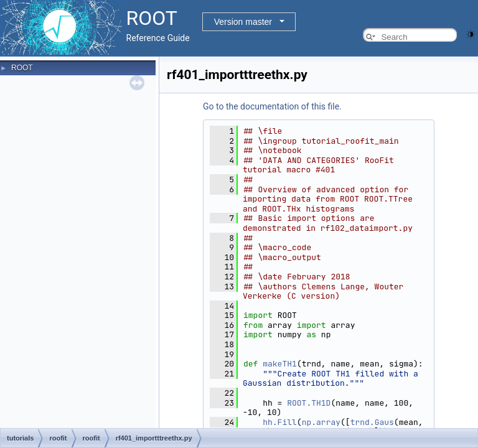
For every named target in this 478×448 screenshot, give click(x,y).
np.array (321, 422)
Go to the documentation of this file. (272, 106)
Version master (243, 22)
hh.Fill (280, 422)
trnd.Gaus (372, 422)
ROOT (22, 68)
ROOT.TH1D (309, 403)
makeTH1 (280, 364)
